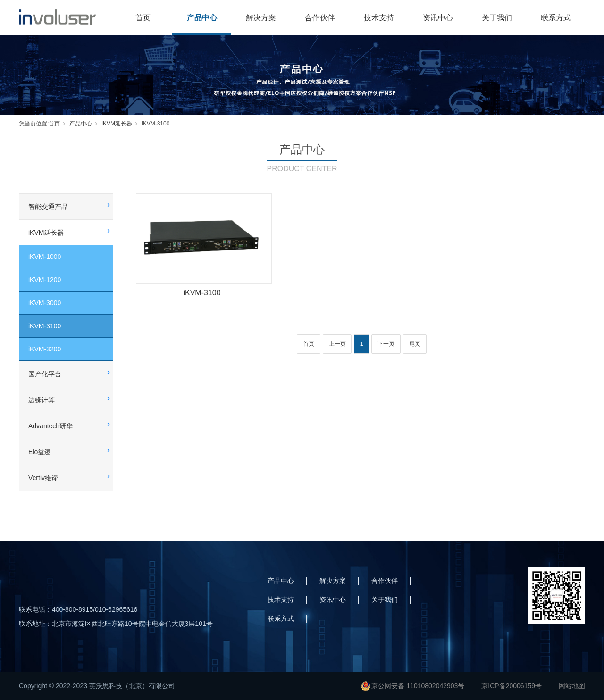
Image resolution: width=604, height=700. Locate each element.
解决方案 (261, 18)
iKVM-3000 (45, 303)
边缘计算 (42, 400)
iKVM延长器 (117, 124)
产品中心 (202, 18)
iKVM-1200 (45, 280)
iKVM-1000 (45, 257)
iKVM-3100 (155, 124)
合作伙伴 (320, 18)
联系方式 (556, 18)
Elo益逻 (40, 452)
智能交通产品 (48, 207)
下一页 (386, 344)
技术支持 (379, 18)
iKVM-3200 (45, 349)
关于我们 (497, 18)
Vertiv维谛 (43, 478)
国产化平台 (45, 374)
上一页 (337, 344)
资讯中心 (438, 18)
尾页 (415, 344)
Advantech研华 (50, 426)
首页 (143, 18)
